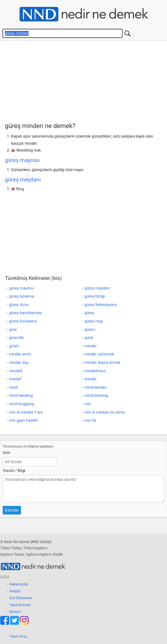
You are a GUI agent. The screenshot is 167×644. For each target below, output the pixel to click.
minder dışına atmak (102, 362)
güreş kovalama (23, 321)
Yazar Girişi (18, 636)
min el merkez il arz (26, 412)
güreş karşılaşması (26, 313)
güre (13, 330)
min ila (90, 420)
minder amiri (20, 354)
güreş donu (19, 305)
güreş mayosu (22, 160)
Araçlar (15, 591)
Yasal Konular (20, 605)
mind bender (95, 387)
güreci (90, 330)
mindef (15, 379)
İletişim (15, 612)
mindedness (95, 371)
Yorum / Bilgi (14, 471)
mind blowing (96, 395)
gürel (89, 338)
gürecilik (17, 338)
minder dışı (19, 362)
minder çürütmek (99, 354)
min (88, 404)
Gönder (12, 510)
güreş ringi (94, 321)
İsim (7, 453)
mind (14, 387)
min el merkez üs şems (104, 412)
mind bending (21, 395)
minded (16, 371)
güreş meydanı (23, 179)
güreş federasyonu (101, 305)
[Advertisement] (86, 80)
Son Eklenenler (21, 598)
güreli (14, 346)
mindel (90, 379)
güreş (89, 313)
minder (91, 346)
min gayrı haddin (24, 420)
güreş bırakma (22, 296)
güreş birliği (95, 296)
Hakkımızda (19, 584)
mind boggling (22, 404)
